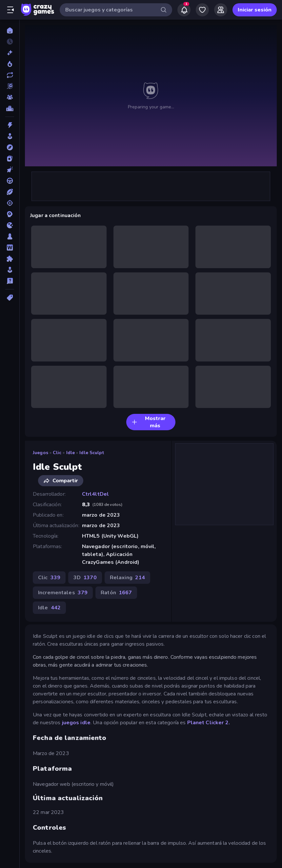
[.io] (10, 225)
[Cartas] (10, 158)
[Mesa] (10, 236)
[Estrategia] (10, 214)
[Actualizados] (10, 75)
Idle (71, 453)
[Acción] (10, 125)
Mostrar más (149, 422)
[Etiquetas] (10, 298)
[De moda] (10, 64)
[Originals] (10, 86)
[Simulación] (10, 270)
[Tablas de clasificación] (10, 108)
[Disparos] (10, 203)
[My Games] (202, 10)
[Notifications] (184, 10)
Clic (57, 453)
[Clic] (10, 170)
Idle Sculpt (91, 453)
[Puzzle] (10, 259)
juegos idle (76, 723)
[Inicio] (10, 30)
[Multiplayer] (10, 97)
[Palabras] (10, 248)
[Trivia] (10, 281)
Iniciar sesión (255, 10)
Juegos (40, 453)
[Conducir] (10, 181)
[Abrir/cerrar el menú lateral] (10, 10)
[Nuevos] (10, 53)
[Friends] (221, 10)
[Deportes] (10, 192)
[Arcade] (10, 136)
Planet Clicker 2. (209, 723)
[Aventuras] (10, 147)
